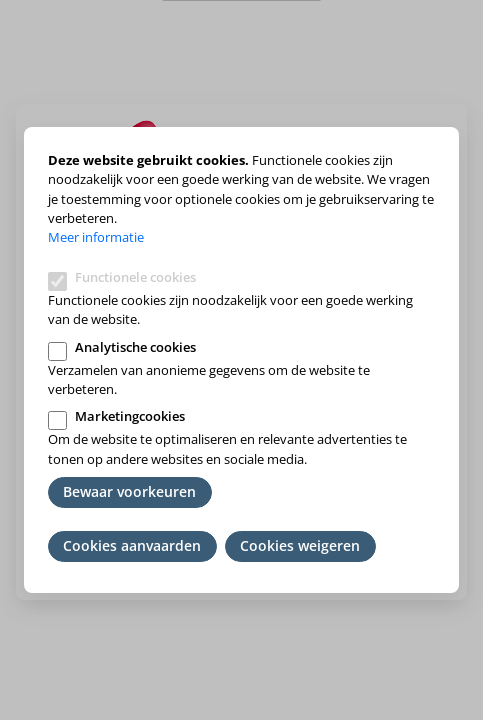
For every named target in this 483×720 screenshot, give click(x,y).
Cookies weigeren (300, 545)
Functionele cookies (135, 277)
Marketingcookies (130, 416)
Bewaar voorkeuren (129, 491)
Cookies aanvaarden (132, 545)
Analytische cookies (135, 347)
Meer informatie (96, 237)
